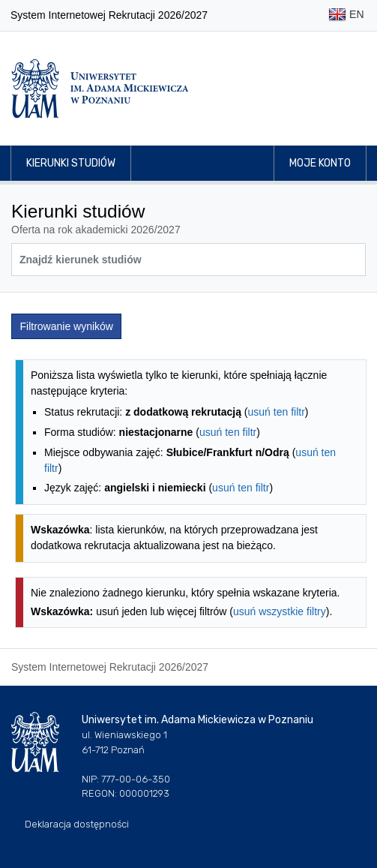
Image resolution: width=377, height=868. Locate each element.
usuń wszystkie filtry (280, 611)
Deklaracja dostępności (77, 824)
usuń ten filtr (277, 412)
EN (346, 15)
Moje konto (320, 163)
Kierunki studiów (71, 163)
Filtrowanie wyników (67, 326)
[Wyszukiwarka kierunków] (188, 260)
